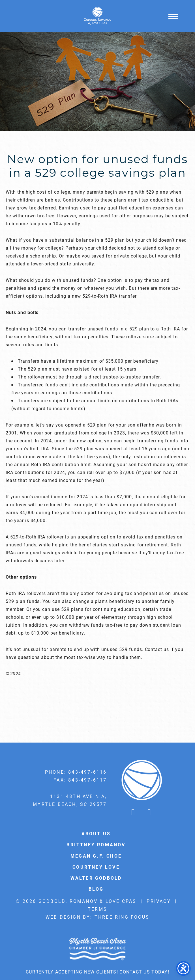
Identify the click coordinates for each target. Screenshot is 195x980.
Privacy (159, 901)
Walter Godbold (96, 878)
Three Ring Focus (122, 917)
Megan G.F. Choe (96, 856)
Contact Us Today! (144, 972)
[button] (173, 16)
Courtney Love (96, 867)
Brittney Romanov (96, 844)
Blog (96, 889)
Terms (97, 909)
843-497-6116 (87, 772)
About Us (96, 833)
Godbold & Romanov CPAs (98, 16)
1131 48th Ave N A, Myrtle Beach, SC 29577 (70, 800)
